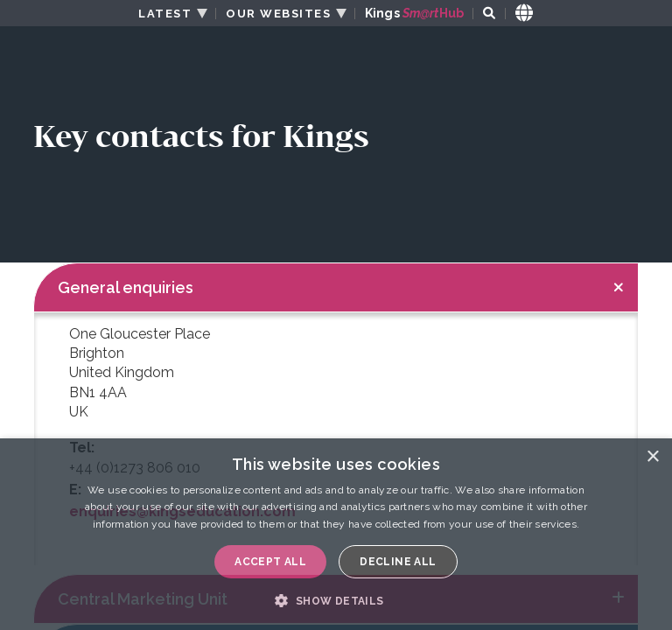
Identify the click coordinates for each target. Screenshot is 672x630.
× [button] (652, 457)
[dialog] (336, 534)
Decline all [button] (398, 562)
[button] (336, 600)
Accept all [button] (270, 562)
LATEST (165, 14)
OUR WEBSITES (278, 14)
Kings (414, 14)
